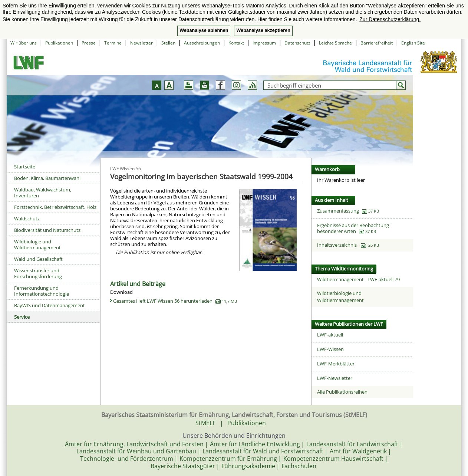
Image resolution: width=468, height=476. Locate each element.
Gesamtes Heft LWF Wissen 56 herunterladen (175, 301)
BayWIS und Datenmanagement (50, 305)
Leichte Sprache (335, 43)
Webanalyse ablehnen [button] (204, 30)
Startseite (25, 167)
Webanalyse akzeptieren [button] (263, 30)
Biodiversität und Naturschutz (47, 230)
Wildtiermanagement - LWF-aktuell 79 (358, 279)
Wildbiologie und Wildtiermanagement (37, 244)
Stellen (168, 43)
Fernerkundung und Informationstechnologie (42, 291)
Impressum (264, 43)
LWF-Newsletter (335, 378)
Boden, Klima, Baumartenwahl (47, 178)
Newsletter (141, 43)
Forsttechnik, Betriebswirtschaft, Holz (55, 207)
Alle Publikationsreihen (342, 392)
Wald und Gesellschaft (38, 259)
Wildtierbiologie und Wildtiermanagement (340, 297)
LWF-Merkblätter (336, 364)
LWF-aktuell (330, 335)
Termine (113, 43)
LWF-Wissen (330, 349)
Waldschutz (27, 219)
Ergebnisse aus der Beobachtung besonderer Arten (353, 228)
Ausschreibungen (202, 43)
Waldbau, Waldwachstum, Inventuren (43, 193)
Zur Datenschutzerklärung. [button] (390, 19)
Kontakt (236, 43)
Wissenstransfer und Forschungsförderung (38, 273)
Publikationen (59, 43)
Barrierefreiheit (377, 43)
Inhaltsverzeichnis (348, 245)
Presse (89, 43)
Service (22, 317)
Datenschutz (297, 43)
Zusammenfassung (338, 211)
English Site (413, 43)
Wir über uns (24, 43)
